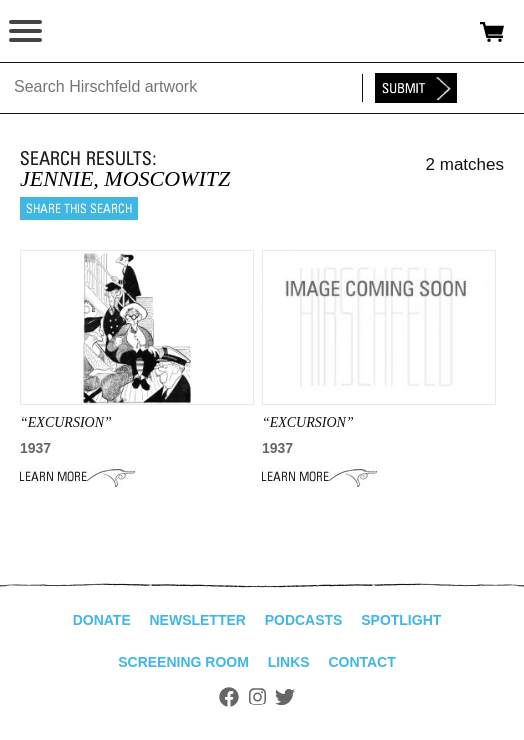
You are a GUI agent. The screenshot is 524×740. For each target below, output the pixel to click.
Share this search (79, 208)
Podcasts (304, 620)
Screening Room (183, 662)
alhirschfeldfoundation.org (85, 32)
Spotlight (401, 620)
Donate (102, 620)
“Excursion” (308, 422)
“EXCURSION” (66, 422)
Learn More (77, 477)
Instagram (257, 697)
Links (289, 662)
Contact (361, 662)
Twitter (285, 697)
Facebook (229, 697)
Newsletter (197, 620)
